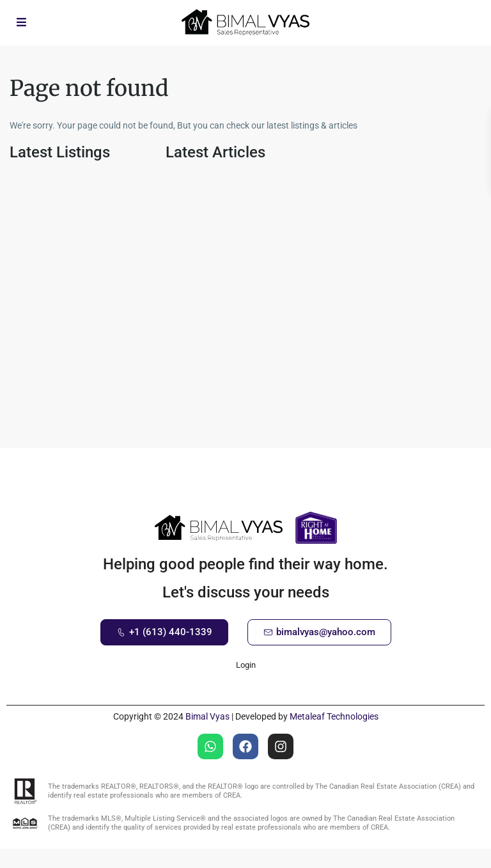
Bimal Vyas (207, 716)
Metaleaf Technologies (334, 716)
